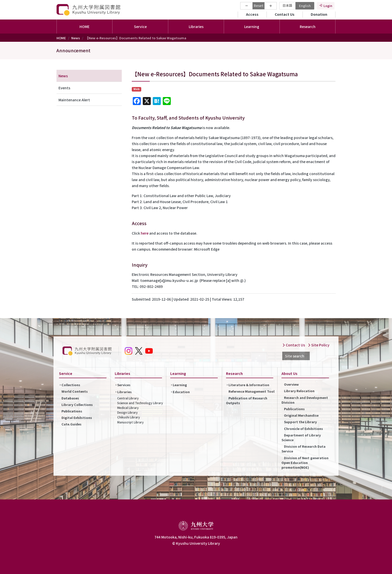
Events (64, 88)
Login (328, 6)
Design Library (127, 412)
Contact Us (285, 14)
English (305, 6)
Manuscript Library (130, 422)
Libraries (124, 392)
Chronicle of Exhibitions (303, 429)
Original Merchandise (301, 415)
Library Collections (77, 405)
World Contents (75, 391)
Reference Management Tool (251, 391)
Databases (70, 398)
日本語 (287, 5)
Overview (291, 384)
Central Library (128, 398)
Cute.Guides (71, 424)
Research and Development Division (305, 400)
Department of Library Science (301, 437)
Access (252, 14)
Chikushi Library (129, 417)
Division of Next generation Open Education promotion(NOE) (305, 463)
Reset (259, 6)
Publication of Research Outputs (247, 400)
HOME (84, 27)
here (145, 233)
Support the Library (300, 422)
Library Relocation (299, 391)
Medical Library (128, 408)
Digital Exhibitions (77, 418)
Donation (319, 14)
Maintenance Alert (74, 100)
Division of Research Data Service (303, 449)
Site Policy (319, 345)
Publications (72, 411)
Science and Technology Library (140, 403)
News (76, 38)
